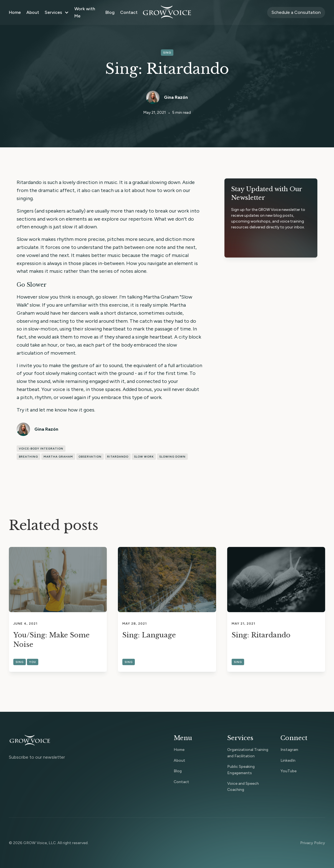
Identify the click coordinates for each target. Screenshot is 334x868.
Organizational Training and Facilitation (248, 753)
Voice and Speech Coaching (243, 787)
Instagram (289, 750)
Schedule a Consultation (296, 12)
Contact (129, 12)
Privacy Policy (313, 843)
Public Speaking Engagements (241, 770)
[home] (167, 12)
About (33, 12)
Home (15, 12)
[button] (57, 12)
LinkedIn (288, 760)
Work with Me (85, 12)
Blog (110, 12)
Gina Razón (176, 97)
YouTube (289, 771)
